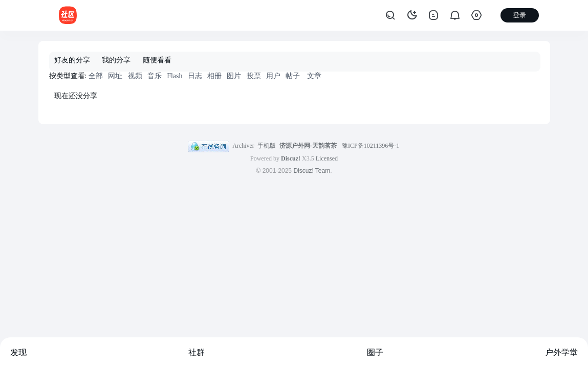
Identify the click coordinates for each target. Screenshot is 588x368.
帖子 (293, 76)
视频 (135, 76)
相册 (214, 76)
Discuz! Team (312, 171)
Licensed (327, 158)
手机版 (267, 146)
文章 (314, 76)
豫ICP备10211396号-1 (371, 146)
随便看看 (157, 60)
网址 (115, 76)
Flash (175, 76)
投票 (254, 76)
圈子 (375, 352)
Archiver (243, 146)
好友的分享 (72, 60)
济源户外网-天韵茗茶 (308, 146)
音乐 (155, 76)
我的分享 (116, 60)
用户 (273, 76)
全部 (96, 76)
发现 (18, 352)
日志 (195, 76)
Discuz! (291, 158)
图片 (234, 76)
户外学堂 (561, 352)
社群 (197, 352)
